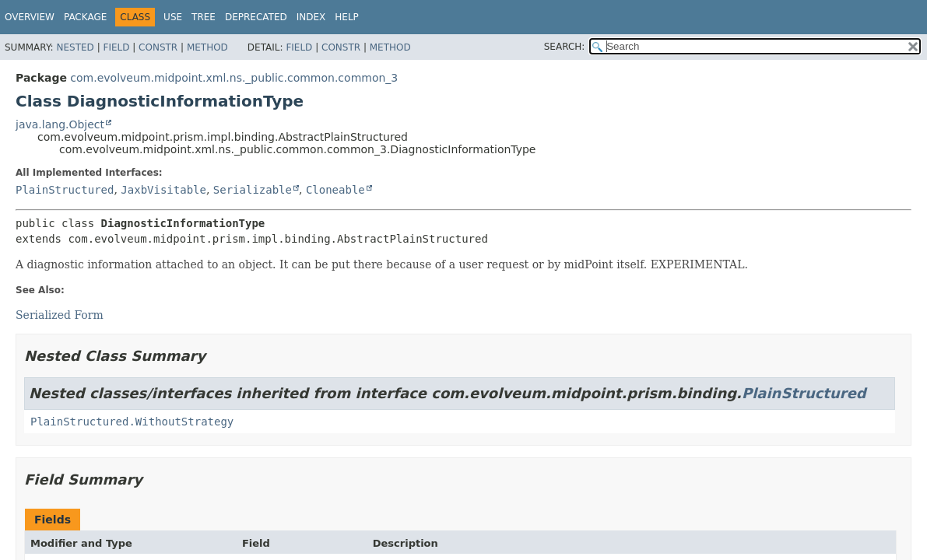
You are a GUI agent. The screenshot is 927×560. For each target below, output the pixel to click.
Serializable (253, 190)
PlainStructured (65, 190)
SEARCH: (565, 47)
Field (116, 47)
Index (311, 17)
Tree (204, 17)
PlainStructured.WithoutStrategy (132, 422)
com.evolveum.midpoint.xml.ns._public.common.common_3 (234, 78)
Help (347, 17)
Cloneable (335, 190)
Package (85, 17)
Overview (30, 17)
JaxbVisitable (163, 190)
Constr (158, 47)
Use (173, 17)
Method (207, 47)
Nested (75, 47)
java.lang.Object (60, 124)
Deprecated (256, 17)
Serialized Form (60, 315)
